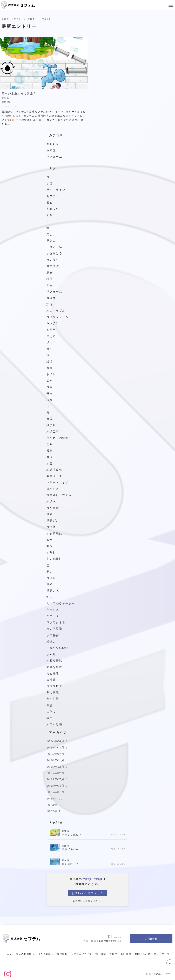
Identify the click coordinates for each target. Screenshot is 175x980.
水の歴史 (53, 260)
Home (9, 954)
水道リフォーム (58, 317)
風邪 (50, 705)
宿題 (50, 285)
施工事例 (101, 954)
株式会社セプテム (59, 495)
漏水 (50, 546)
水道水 (51, 501)
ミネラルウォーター (61, 603)
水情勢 (51, 527)
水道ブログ (54, 686)
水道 (50, 183)
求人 (50, 342)
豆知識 (51, 150)
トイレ (51, 374)
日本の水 (53, 489)
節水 (50, 380)
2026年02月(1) (58, 754)
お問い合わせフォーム (87, 893)
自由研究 (53, 266)
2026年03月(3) (58, 747)
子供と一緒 (54, 247)
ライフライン (56, 189)
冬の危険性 (54, 559)
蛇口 (50, 597)
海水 (50, 540)
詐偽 (50, 304)
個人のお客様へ (25, 954)
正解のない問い (58, 648)
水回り (51, 654)
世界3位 (52, 520)
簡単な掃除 (54, 667)
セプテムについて (81, 954)
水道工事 (53, 431)
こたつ (51, 711)
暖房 (50, 718)
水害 (50, 463)
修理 (50, 457)
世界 (50, 514)
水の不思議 (54, 629)
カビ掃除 (53, 673)
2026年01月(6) (58, 760)
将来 (50, 400)
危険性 (51, 298)
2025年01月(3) (58, 792)
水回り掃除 (54, 660)
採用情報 (62, 954)
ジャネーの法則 (58, 438)
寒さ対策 (53, 699)
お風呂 (51, 330)
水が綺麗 (53, 508)
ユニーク (53, 616)
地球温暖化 (54, 470)
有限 (50, 419)
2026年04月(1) (58, 741)
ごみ (51, 444)
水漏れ (51, 552)
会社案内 (126, 954)
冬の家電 (53, 692)
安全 (50, 215)
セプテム (53, 196)
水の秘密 (53, 635)
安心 (50, 202)
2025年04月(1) (58, 785)
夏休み (51, 240)
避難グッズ (54, 476)
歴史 (50, 272)
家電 (50, 368)
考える (51, 336)
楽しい (51, 234)
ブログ (113, 954)
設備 (50, 361)
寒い (50, 571)
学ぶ (50, 228)
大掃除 (51, 680)
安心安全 (53, 209)
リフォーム (54, 156)
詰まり (51, 425)
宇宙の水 (53, 610)
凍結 (50, 584)
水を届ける (54, 253)
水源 (50, 387)
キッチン (53, 323)
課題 (50, 279)
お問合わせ (151, 938)
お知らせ (53, 144)
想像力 (51, 641)
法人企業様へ (46, 954)
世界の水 (53, 590)
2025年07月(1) (58, 779)
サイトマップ (162, 954)
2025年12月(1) (58, 766)
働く (50, 349)
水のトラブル (56, 310)
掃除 (50, 450)
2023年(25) (55, 805)
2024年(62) (55, 798)
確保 (50, 393)
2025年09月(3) (58, 773)
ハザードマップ (58, 482)
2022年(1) (54, 811)
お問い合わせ (143, 954)
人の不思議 (54, 724)
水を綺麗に (54, 533)
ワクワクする (56, 622)
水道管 (51, 578)
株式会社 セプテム (12, 19)
